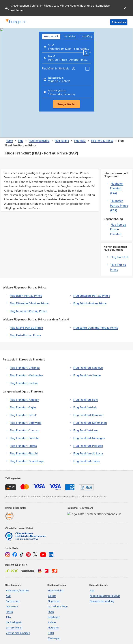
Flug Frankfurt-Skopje (87, 376)
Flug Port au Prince (118, 267)
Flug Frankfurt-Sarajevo (88, 368)
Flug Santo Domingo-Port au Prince (96, 328)
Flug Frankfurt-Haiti (86, 400)
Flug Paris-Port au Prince (25, 336)
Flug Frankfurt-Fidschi (24, 454)
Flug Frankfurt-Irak (85, 408)
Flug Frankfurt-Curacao (25, 431)
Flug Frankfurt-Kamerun (88, 415)
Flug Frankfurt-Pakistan (88, 446)
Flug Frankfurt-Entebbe (25, 438)
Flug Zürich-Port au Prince (90, 304)
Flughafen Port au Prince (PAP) (119, 206)
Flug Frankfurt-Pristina (24, 383)
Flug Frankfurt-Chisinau (25, 368)
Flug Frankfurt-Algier (23, 408)
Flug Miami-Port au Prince (26, 328)
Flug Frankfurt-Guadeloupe (27, 461)
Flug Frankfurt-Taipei (87, 461)
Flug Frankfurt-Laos (86, 431)
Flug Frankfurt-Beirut (23, 415)
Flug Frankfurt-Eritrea (23, 446)
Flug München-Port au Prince (28, 311)
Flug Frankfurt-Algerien (25, 400)
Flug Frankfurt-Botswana (26, 423)
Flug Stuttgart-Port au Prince (92, 296)
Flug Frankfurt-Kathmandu (90, 423)
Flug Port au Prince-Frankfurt (118, 230)
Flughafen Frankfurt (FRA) (117, 189)
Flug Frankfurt (120, 257)
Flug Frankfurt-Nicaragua (89, 438)
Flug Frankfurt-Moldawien (26, 376)
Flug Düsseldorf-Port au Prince (29, 304)
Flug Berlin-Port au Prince (26, 296)
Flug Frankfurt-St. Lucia (88, 454)
